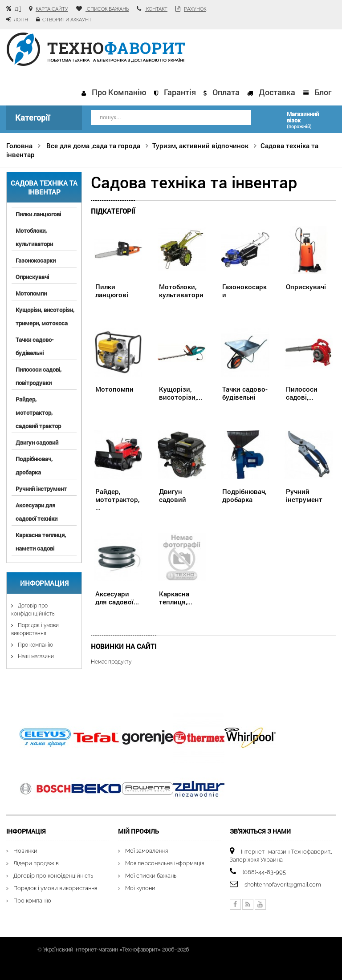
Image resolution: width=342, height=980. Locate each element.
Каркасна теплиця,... (176, 598)
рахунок (195, 9)
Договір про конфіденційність (53, 876)
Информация (44, 583)
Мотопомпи (31, 293)
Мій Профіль (138, 831)
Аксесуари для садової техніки (37, 512)
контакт (156, 9)
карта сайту (52, 9)
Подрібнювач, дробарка (34, 466)
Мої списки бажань (151, 876)
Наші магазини (35, 656)
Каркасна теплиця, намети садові (41, 542)
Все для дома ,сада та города (93, 146)
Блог (323, 92)
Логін (21, 20)
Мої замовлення (147, 851)
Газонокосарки (36, 260)
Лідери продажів (36, 863)
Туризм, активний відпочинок (200, 146)
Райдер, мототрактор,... (117, 499)
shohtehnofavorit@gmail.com (283, 885)
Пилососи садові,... (302, 393)
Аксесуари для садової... (117, 598)
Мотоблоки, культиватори (34, 237)
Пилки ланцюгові (38, 214)
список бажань (107, 9)
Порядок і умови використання (55, 888)
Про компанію (119, 92)
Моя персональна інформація (165, 863)
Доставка (277, 92)
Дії (18, 9)
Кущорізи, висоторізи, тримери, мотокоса (45, 316)
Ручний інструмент (41, 489)
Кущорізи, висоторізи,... (181, 393)
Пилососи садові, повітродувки (39, 376)
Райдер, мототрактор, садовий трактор (38, 413)
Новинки (25, 851)
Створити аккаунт (66, 20)
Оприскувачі (32, 277)
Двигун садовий (37, 442)
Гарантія (180, 92)
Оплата (226, 92)
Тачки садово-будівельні (35, 346)
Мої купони (140, 888)
